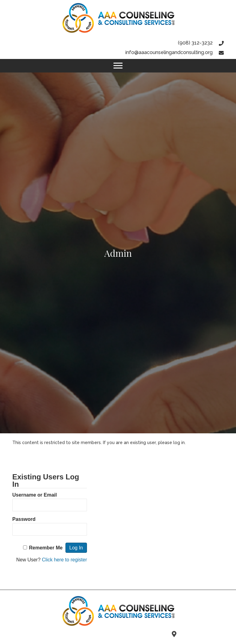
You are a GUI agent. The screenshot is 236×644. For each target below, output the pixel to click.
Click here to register (64, 560)
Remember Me (46, 548)
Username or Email (35, 495)
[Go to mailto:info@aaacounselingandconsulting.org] (118, 52)
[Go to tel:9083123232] (118, 43)
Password (24, 519)
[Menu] (118, 66)
